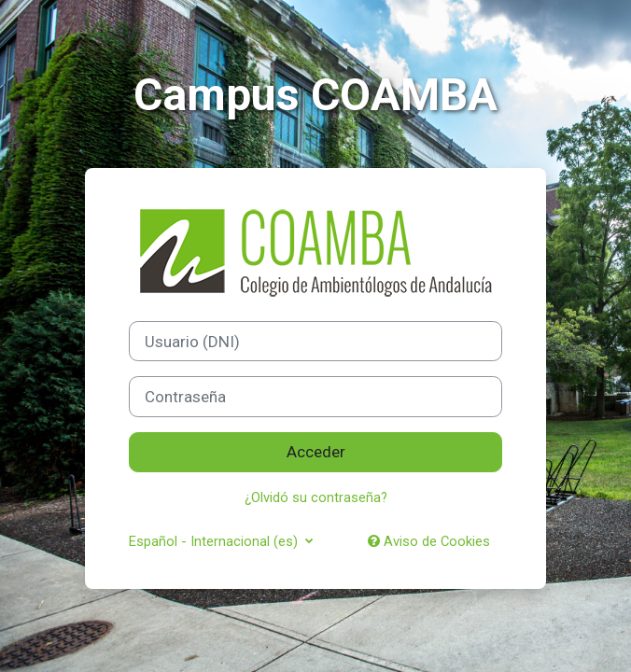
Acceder (316, 452)
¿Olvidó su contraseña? (316, 497)
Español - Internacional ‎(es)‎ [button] (215, 541)
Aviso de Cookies (429, 541)
